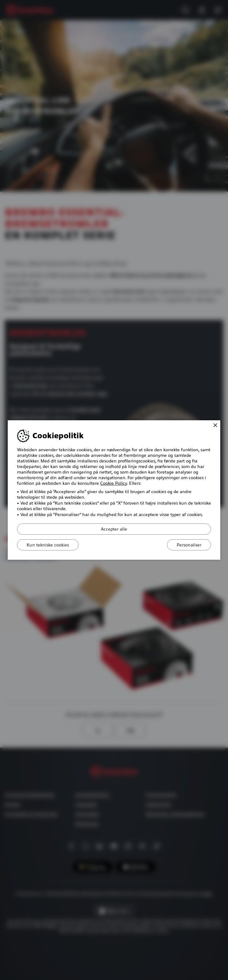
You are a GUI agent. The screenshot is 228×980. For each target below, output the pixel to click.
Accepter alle (114, 529)
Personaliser (189, 545)
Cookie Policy (114, 483)
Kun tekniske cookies (48, 545)
